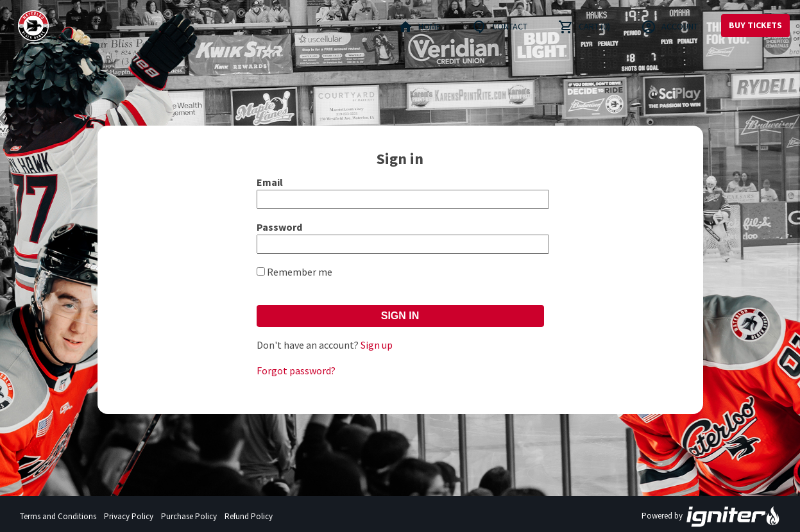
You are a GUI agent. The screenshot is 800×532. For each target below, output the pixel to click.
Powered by (711, 517)
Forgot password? (296, 370)
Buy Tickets (755, 25)
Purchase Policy (189, 516)
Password (279, 227)
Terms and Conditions (58, 516)
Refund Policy (249, 516)
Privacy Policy (129, 516)
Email (270, 182)
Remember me (300, 272)
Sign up (377, 345)
